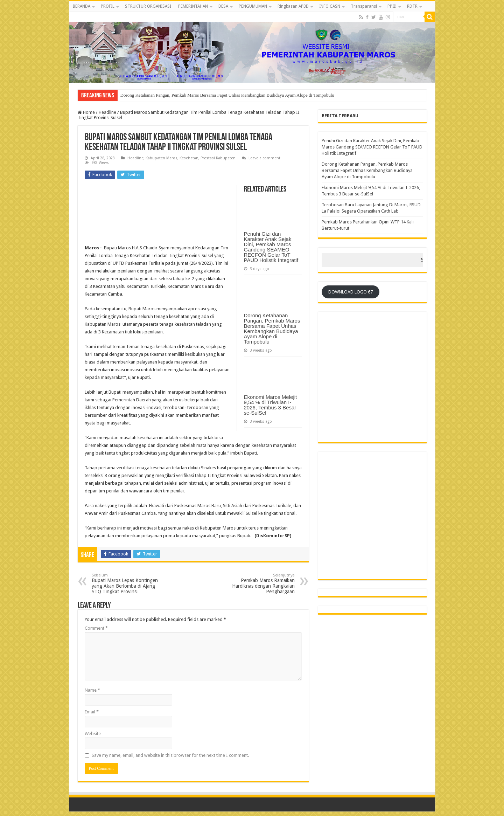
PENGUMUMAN (253, 6)
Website (93, 734)
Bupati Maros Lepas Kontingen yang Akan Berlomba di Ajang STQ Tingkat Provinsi (128, 584)
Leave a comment (264, 158)
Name (92, 690)
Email (92, 712)
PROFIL (108, 6)
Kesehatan (189, 158)
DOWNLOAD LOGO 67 (351, 292)
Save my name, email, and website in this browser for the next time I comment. (170, 755)
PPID (392, 6)
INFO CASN (330, 6)
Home (86, 112)
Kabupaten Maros (162, 158)
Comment (96, 628)
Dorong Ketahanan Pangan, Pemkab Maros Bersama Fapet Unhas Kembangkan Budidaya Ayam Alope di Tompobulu (227, 95)
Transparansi (364, 6)
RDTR (412, 6)
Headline (107, 112)
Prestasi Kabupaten (218, 158)
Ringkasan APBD (293, 6)
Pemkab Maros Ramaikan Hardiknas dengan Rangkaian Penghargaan (259, 584)
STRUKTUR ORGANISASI (148, 6)
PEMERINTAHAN (193, 6)
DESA (223, 6)
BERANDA (82, 6)
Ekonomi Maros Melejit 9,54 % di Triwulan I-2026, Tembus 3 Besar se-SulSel (271, 405)
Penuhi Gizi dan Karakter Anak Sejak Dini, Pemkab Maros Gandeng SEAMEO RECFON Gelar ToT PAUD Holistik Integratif (271, 247)
